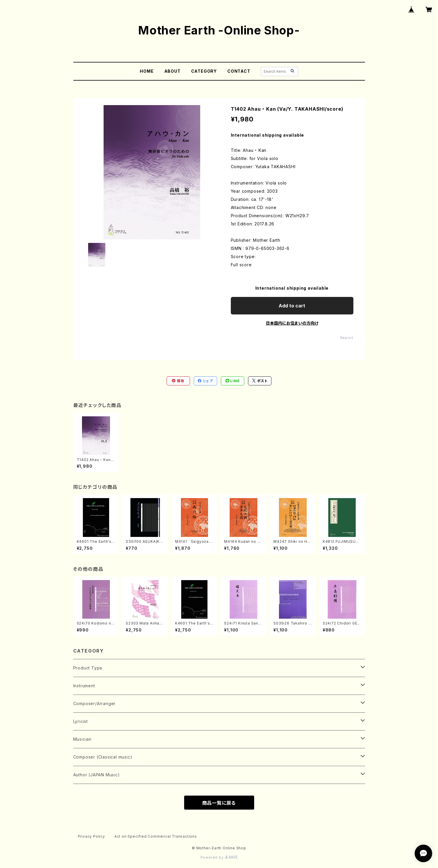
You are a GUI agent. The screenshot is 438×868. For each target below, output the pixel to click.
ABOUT (172, 71)
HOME (147, 71)
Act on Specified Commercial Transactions (156, 836)
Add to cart (292, 306)
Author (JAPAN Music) (97, 775)
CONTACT (239, 71)
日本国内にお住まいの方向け (292, 323)
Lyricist (81, 721)
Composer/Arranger (95, 703)
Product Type (88, 668)
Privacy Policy (91, 836)
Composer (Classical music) (103, 757)
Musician (82, 739)
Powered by (219, 857)
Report (347, 338)
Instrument (84, 686)
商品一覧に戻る (219, 803)
